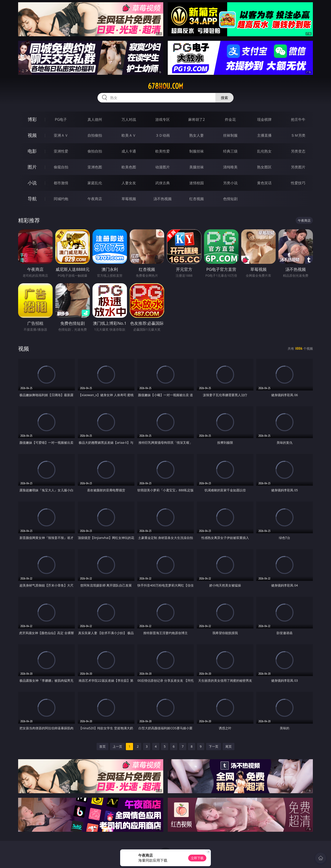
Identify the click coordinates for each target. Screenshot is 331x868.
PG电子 (61, 119)
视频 (32, 135)
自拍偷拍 (95, 135)
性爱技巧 (298, 183)
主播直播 (264, 135)
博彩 (32, 119)
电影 (32, 151)
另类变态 (298, 151)
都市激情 (61, 183)
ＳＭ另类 (298, 135)
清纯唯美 (230, 167)
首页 (102, 746)
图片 (32, 167)
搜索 (224, 98)
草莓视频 (129, 199)
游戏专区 (163, 119)
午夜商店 (95, 199)
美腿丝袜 (197, 167)
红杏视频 (197, 199)
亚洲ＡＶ (61, 135)
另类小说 (230, 183)
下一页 (214, 746)
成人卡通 (129, 151)
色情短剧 (230, 199)
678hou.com (165, 86)
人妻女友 (129, 183)
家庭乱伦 (95, 183)
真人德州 (95, 119)
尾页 (229, 746)
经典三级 (230, 151)
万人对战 (129, 119)
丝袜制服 (230, 135)
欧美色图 (129, 167)
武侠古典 (163, 183)
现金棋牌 (264, 119)
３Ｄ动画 (163, 135)
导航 (32, 199)
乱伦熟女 (264, 151)
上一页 (117, 746)
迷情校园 (197, 183)
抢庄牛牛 (298, 119)
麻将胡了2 (196, 119)
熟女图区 (264, 167)
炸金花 (230, 119)
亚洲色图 (95, 167)
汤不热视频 (163, 199)
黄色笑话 (264, 183)
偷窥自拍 (61, 167)
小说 (32, 183)
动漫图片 (163, 167)
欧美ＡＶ (129, 135)
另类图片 (298, 167)
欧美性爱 (163, 151)
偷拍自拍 (95, 151)
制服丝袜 (197, 151)
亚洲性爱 (61, 151)
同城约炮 (61, 199)
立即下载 (197, 858)
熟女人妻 (197, 135)
